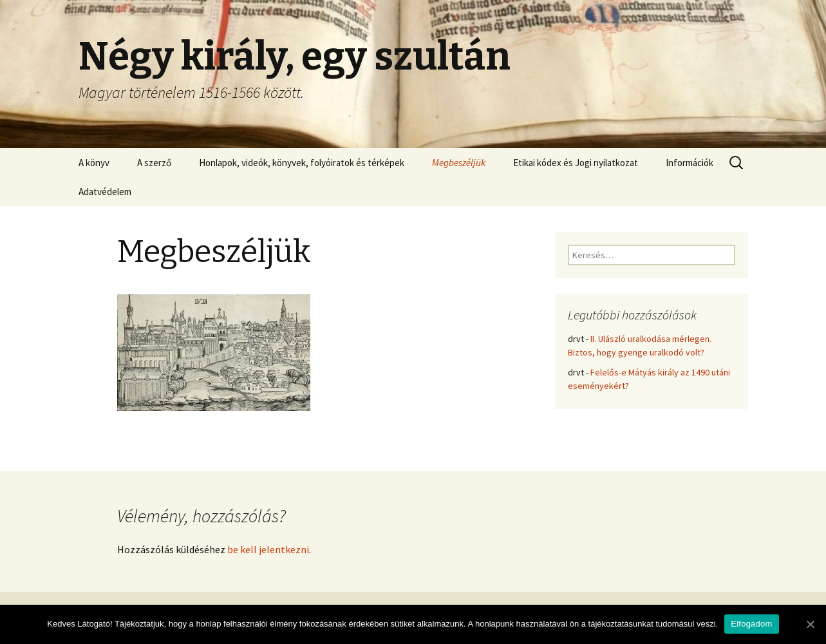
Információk (690, 163)
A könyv (94, 163)
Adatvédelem (105, 192)
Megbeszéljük (459, 163)
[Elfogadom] (810, 624)
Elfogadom (751, 624)
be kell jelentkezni (268, 549)
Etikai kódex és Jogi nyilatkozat (576, 163)
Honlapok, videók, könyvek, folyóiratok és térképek (302, 163)
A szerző (154, 163)
